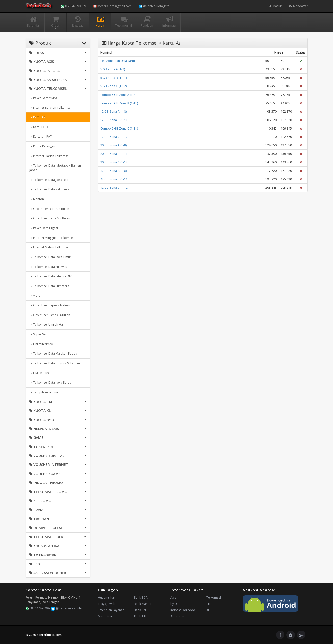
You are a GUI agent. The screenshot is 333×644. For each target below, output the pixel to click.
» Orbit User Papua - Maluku (50, 305)
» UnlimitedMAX (41, 344)
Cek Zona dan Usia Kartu (118, 61)
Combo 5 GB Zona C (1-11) (119, 128)
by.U (174, 604)
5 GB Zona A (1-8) (113, 69)
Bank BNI (140, 610)
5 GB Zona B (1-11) (113, 78)
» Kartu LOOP (39, 127)
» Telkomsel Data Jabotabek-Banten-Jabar (56, 168)
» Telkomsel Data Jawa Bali (49, 180)
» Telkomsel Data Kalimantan (50, 189)
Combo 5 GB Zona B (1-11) (119, 103)
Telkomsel (214, 598)
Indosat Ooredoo (183, 610)
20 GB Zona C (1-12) (114, 162)
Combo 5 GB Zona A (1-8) (118, 95)
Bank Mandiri (143, 604)
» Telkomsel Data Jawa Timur (50, 257)
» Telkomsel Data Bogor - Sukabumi (55, 363)
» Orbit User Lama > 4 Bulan (50, 315)
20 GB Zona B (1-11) (114, 154)
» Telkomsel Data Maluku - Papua (53, 354)
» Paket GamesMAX (44, 98)
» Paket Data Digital (44, 228)
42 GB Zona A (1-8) (113, 171)
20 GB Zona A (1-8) (113, 145)
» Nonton (37, 199)
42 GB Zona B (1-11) (114, 179)
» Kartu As (37, 117)
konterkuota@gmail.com (113, 6)
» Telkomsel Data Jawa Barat (50, 383)
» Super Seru (39, 334)
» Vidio (35, 296)
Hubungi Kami (108, 598)
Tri (208, 604)
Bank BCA (141, 598)
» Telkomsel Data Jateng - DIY (51, 276)
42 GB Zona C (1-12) (114, 188)
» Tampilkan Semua (44, 392)
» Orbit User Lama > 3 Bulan (50, 218)
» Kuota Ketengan (42, 146)
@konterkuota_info (154, 6)
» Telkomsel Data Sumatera (49, 286)
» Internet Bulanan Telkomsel (50, 108)
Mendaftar (298, 6)
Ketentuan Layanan (111, 610)
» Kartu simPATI (41, 137)
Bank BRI (140, 616)
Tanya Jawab (107, 604)
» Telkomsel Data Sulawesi (49, 267)
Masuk (275, 6)
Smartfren (177, 616)
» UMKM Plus (39, 373)
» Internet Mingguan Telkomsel (51, 238)
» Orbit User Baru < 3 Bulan (49, 209)
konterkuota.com (49, 635)
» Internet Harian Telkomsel (49, 156)
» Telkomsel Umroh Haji (47, 325)
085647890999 (74, 6)
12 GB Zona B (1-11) (114, 120)
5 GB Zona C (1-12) (113, 86)
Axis (173, 598)
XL (208, 610)
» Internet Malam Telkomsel (49, 247)
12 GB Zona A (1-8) (113, 112)
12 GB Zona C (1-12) (114, 137)
